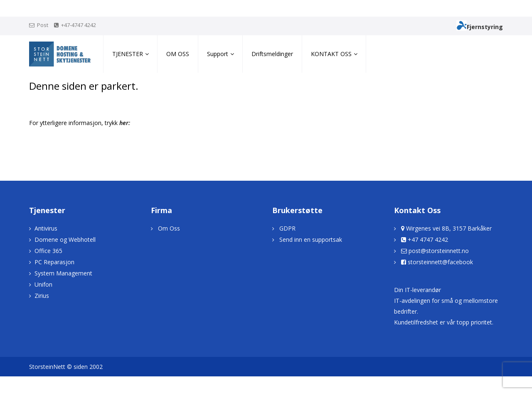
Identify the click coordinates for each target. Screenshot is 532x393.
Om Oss (169, 228)
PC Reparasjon (54, 262)
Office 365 (48, 251)
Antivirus (46, 228)
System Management (63, 273)
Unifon (43, 284)
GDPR (287, 228)
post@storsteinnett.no (439, 251)
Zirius (42, 296)
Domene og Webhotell (65, 239)
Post (43, 25)
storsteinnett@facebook (440, 262)
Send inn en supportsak (311, 239)
